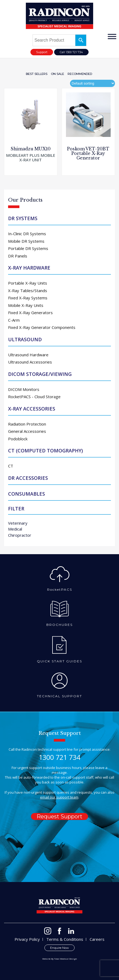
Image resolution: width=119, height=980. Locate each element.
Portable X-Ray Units (28, 283)
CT (11, 466)
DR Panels (18, 256)
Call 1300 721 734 (71, 52)
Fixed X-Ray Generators (30, 313)
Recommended (80, 74)
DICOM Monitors (24, 389)
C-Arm (14, 320)
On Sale (57, 74)
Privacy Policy (27, 939)
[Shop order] (92, 83)
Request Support (59, 816)
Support (42, 52)
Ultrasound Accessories (30, 362)
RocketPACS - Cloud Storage (34, 397)
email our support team (59, 797)
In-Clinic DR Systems (27, 234)
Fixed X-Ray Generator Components (42, 327)
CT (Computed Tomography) (45, 451)
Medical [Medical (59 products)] (15, 529)
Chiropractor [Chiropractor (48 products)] (20, 535)
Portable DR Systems (28, 248)
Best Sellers (37, 74)
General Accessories (27, 431)
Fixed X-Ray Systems (28, 298)
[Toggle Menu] (112, 37)
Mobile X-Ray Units (26, 305)
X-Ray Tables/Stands (28, 291)
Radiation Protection (27, 424)
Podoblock (18, 439)
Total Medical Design (66, 959)
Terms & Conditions (65, 939)
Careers (97, 939)
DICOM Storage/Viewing (40, 374)
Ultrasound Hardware (28, 355)
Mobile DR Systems (26, 241)
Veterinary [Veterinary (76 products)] (18, 523)
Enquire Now (59, 948)
